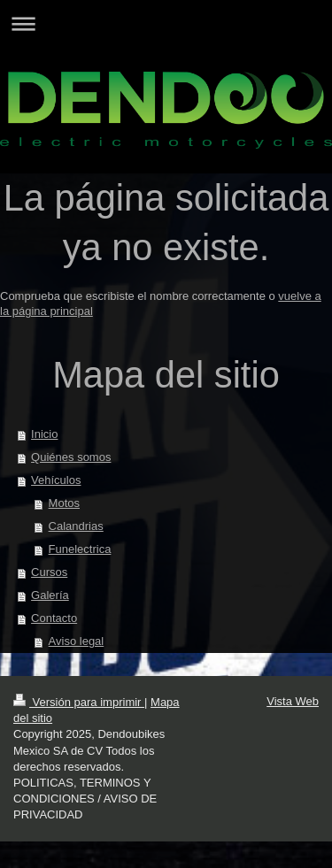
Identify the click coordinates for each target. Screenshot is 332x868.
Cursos (49, 572)
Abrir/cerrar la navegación (166, 23)
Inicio (44, 434)
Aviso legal (77, 641)
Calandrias (76, 526)
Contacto (54, 618)
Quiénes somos (71, 457)
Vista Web (293, 701)
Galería (50, 595)
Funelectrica (80, 549)
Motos (64, 503)
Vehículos (56, 480)
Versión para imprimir (79, 702)
